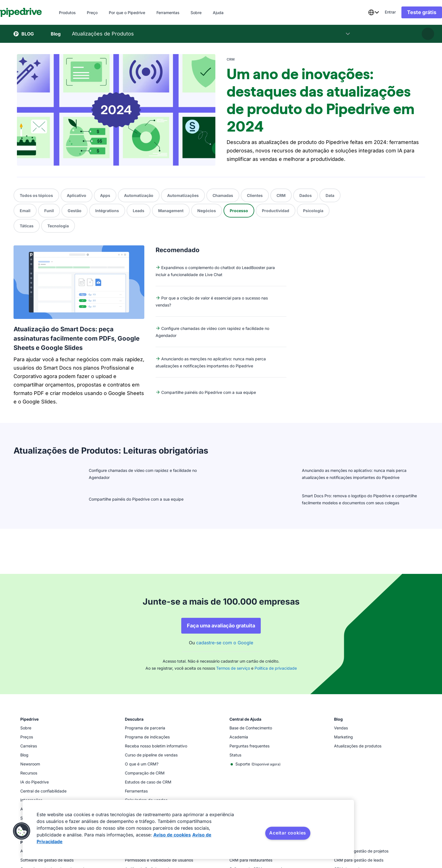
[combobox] (360, 12)
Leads (139, 211)
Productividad (276, 211)
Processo (239, 211)
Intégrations (107, 211)
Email (25, 211)
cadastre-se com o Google (225, 514)
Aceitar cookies (288, 833)
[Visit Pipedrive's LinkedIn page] (424, 839)
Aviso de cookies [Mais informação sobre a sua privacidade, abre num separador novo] (172, 835)
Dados (306, 195)
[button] (22, 831)
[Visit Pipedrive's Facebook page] (387, 840)
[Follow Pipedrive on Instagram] (399, 840)
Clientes (255, 195)
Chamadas (223, 195)
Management (171, 211)
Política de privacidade (276, 540)
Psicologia (313, 211)
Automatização (139, 195)
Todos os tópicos (36, 195)
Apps (105, 195)
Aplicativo (77, 195)
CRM (281, 195)
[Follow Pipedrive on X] (412, 840)
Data (330, 195)
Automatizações (183, 195)
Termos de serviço (233, 540)
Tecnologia (58, 226)
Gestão (75, 211)
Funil (49, 211)
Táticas (27, 226)
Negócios (207, 211)
